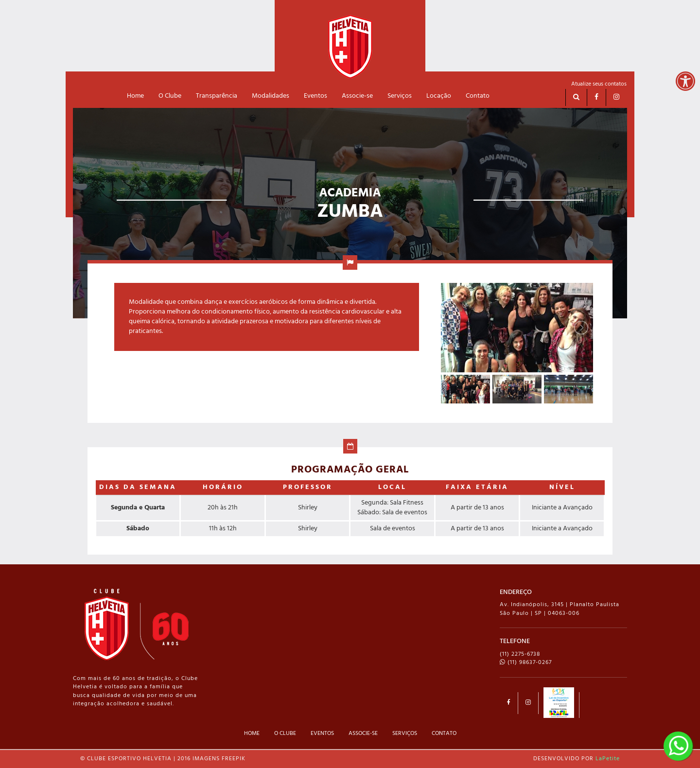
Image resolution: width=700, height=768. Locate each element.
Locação (439, 96)
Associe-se (357, 96)
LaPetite (608, 759)
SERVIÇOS (405, 733)
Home (135, 96)
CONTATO (444, 733)
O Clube (170, 96)
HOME (252, 733)
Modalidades (271, 96)
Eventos (315, 96)
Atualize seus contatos (599, 84)
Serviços (400, 96)
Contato (478, 96)
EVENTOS (322, 733)
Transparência (217, 96)
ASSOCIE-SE (363, 733)
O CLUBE (285, 733)
